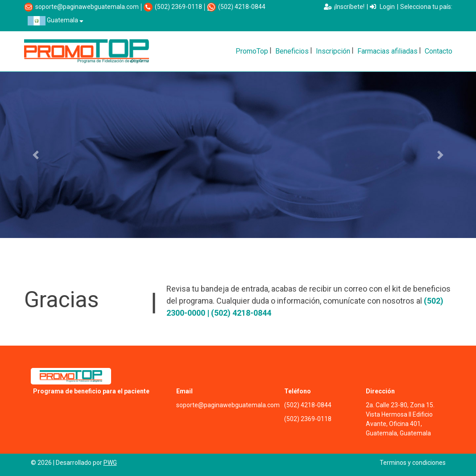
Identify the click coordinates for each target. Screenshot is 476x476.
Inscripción (333, 51)
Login (382, 7)
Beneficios (292, 51)
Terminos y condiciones (413, 463)
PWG (110, 463)
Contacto (439, 51)
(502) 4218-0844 (242, 7)
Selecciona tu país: (426, 7)
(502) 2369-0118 (178, 7)
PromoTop (252, 51)
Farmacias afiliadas (387, 51)
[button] (36, 155)
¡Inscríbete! (344, 7)
